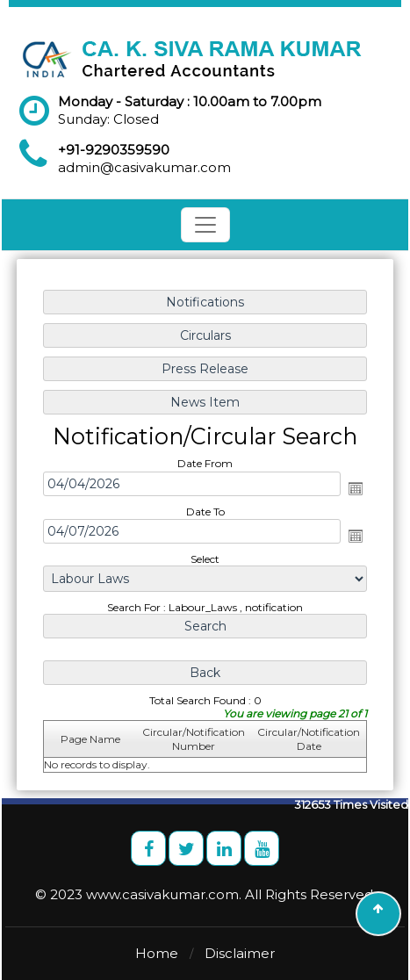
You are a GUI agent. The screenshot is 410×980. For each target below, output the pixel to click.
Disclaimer (240, 953)
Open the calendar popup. (355, 488)
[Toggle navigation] (205, 225)
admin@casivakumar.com (144, 167)
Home (157, 953)
